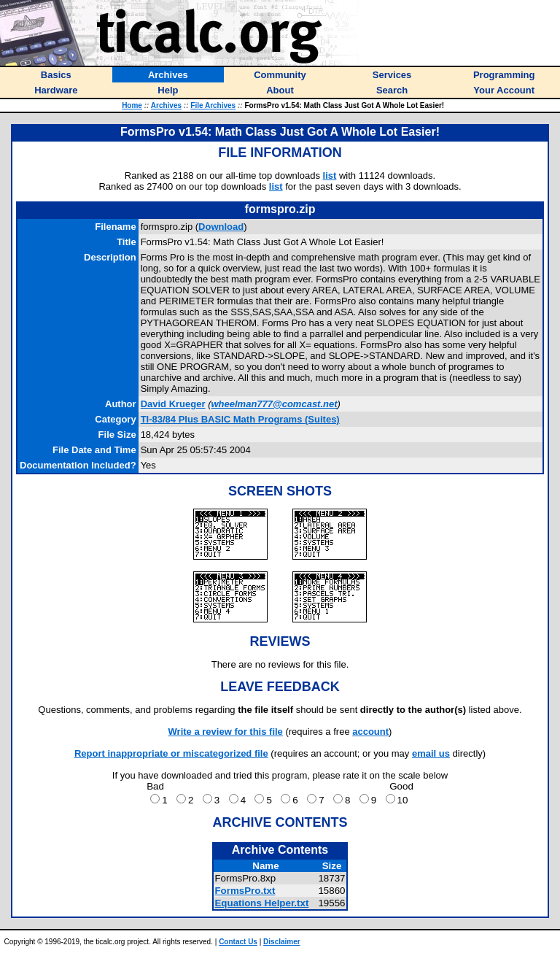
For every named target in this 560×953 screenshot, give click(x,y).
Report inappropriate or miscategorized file (171, 753)
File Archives (213, 105)
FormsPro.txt (245, 891)
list (330, 175)
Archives (166, 105)
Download (221, 227)
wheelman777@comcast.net (274, 404)
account (370, 732)
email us (431, 753)
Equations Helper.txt (261, 903)
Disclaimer (282, 942)
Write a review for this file (226, 732)
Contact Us (238, 942)
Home (132, 105)
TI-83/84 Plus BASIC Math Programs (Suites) (240, 419)
